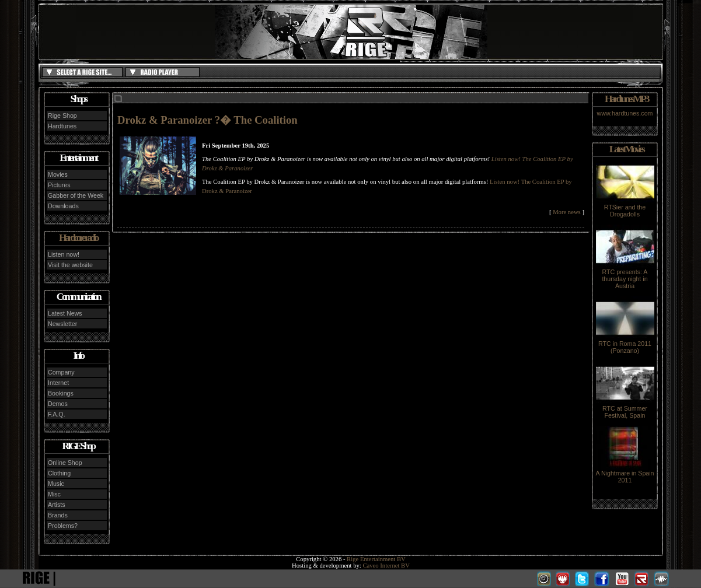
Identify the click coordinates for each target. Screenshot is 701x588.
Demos (58, 404)
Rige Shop (62, 116)
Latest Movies (626, 149)
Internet (58, 383)
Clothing (59, 473)
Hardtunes (62, 126)
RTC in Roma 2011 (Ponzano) (625, 344)
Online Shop (65, 463)
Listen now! (64, 254)
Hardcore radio (78, 238)
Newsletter (62, 324)
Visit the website (70, 265)
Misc (54, 494)
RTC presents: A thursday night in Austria (625, 276)
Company (61, 372)
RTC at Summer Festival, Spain (625, 409)
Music (56, 484)
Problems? (63, 526)
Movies (58, 174)
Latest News (65, 313)
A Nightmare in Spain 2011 (625, 474)
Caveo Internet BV (386, 566)
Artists (57, 505)
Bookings (61, 393)
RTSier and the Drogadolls (625, 208)
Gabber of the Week (76, 195)
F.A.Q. (57, 414)
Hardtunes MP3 (626, 99)
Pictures (59, 185)
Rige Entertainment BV (376, 559)
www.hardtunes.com (625, 113)
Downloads (63, 206)
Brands (58, 515)
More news (567, 212)
